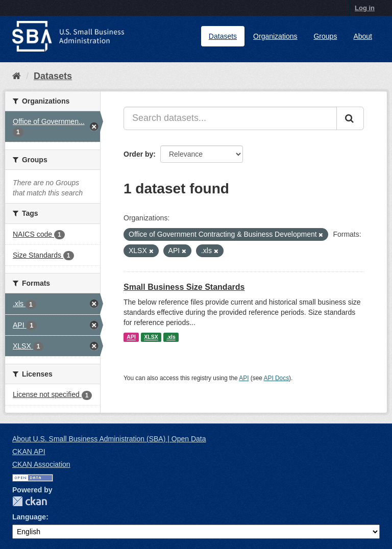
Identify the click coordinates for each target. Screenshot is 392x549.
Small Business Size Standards (184, 287)
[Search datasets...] (230, 118)
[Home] (17, 76)
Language (29, 517)
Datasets (223, 36)
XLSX (151, 337)
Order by (138, 154)
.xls (171, 337)
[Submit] (350, 118)
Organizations (275, 36)
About (363, 36)
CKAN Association (41, 464)
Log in (365, 8)
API (131, 337)
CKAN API (29, 452)
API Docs (277, 378)
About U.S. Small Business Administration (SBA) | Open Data (109, 439)
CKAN (30, 501)
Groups (325, 36)
